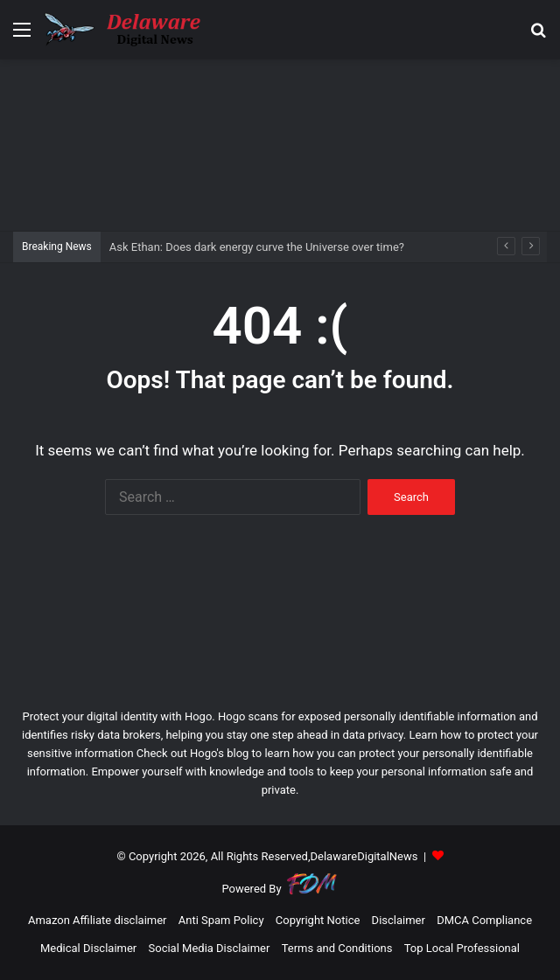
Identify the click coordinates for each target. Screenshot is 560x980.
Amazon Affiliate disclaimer (98, 920)
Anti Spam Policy (221, 920)
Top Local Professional (462, 948)
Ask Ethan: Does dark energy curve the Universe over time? (257, 247)
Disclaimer (399, 920)
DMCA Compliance (484, 920)
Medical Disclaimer (88, 948)
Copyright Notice (318, 920)
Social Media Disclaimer (210, 948)
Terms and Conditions (337, 948)
